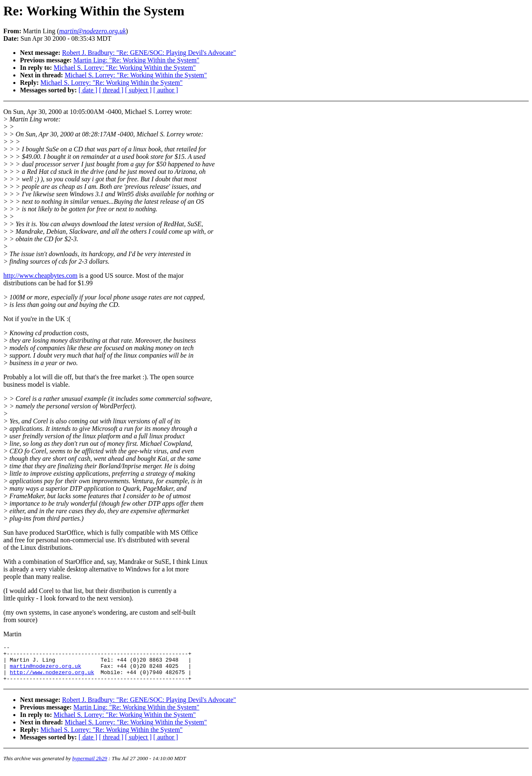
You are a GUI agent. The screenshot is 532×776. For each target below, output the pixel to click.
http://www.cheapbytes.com (40, 276)
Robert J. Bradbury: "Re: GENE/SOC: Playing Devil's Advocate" (149, 53)
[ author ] (166, 90)
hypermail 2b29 (90, 766)
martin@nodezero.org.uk (46, 671)
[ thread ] (111, 90)
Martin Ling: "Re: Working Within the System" (137, 60)
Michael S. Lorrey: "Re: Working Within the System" (125, 68)
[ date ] (88, 90)
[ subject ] (138, 90)
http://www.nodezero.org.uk (52, 678)
